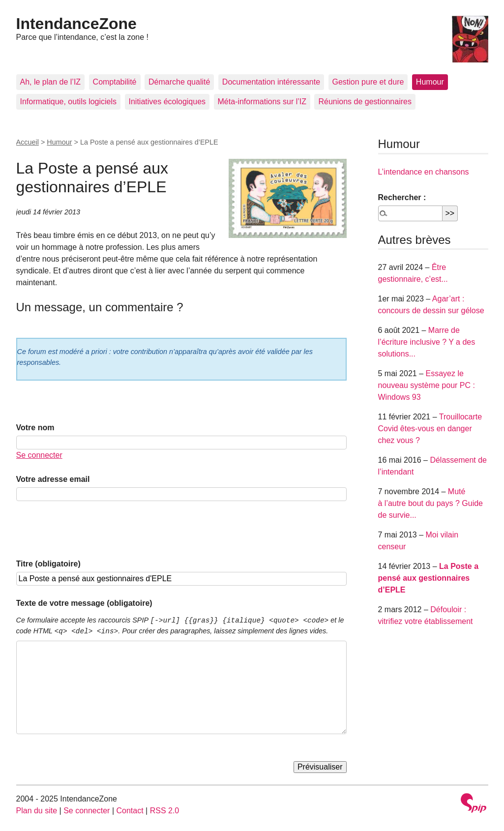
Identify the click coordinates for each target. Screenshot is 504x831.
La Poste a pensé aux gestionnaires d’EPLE (429, 578)
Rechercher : (402, 197)
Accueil (28, 142)
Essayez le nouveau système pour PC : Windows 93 (427, 385)
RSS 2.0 (165, 811)
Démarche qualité (179, 82)
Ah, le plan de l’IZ (51, 82)
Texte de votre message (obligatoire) (84, 603)
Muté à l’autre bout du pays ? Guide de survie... (430, 503)
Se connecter (39, 455)
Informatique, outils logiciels (69, 102)
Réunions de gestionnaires (365, 102)
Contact (130, 811)
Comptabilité (115, 82)
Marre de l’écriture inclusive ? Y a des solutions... (427, 342)
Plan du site (37, 811)
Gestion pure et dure (368, 82)
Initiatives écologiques (167, 102)
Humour (430, 82)
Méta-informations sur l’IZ (262, 102)
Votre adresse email (53, 479)
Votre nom (35, 428)
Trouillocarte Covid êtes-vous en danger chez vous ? (430, 429)
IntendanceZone (76, 24)
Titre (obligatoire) (48, 564)
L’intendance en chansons (424, 172)
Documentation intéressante (271, 82)
